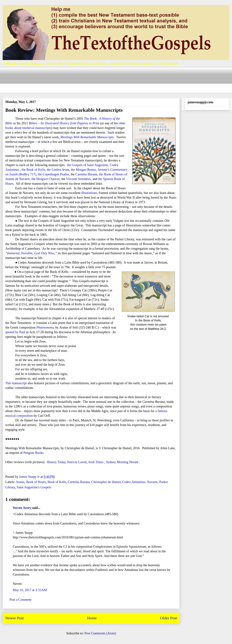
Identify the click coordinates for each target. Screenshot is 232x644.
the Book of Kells (33, 170)
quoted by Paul (15, 332)
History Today (56, 462)
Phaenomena (45, 327)
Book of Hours (36, 482)
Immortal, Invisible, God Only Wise (31, 253)
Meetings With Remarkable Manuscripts (87, 137)
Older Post (169, 618)
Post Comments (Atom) (100, 633)
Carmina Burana (87, 174)
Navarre (152, 482)
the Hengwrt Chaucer (46, 179)
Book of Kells (57, 482)
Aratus (20, 482)
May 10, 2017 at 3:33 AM (30, 590)
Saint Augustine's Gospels (34, 487)
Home (92, 618)
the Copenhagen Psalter (53, 174)
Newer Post (14, 618)
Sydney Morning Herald (122, 462)
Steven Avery (22, 508)
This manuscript (16, 383)
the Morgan (84, 170)
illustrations (89, 193)
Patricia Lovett (77, 462)
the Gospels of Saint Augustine (87, 165)
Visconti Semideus (78, 179)
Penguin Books (33, 453)
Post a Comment (20, 600)
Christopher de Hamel (106, 482)
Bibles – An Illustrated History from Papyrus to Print (64, 123)
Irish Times (96, 462)
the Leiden (58, 170)
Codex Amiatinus (134, 482)
